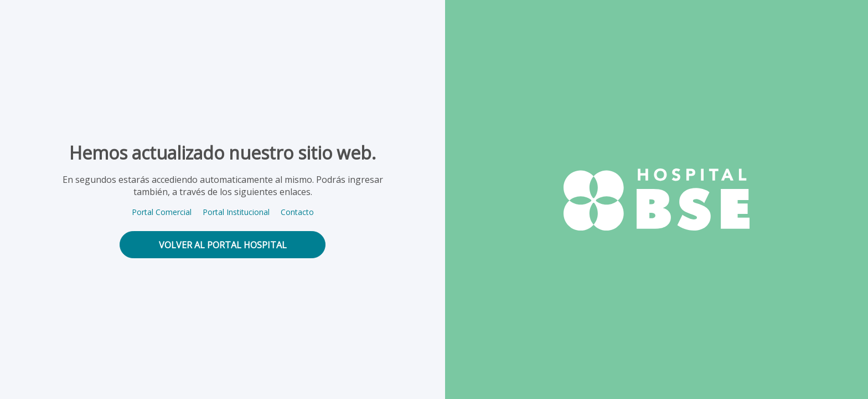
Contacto (297, 212)
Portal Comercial (162, 212)
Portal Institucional (236, 212)
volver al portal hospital (223, 245)
